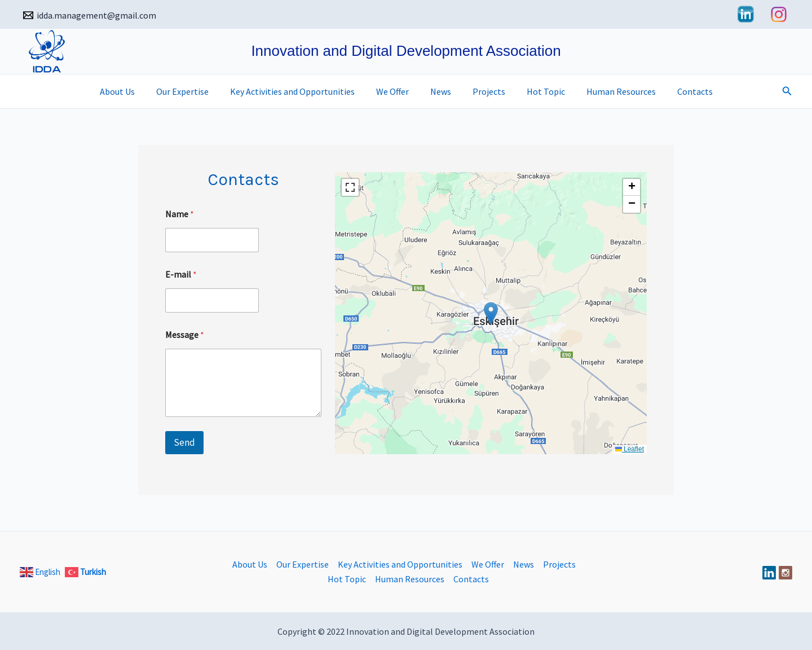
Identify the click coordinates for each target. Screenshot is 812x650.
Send (184, 442)
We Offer (396, 91)
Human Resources (611, 91)
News (441, 91)
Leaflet (630, 449)
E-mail (181, 275)
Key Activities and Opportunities (299, 91)
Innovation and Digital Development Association (406, 51)
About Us (131, 91)
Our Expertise (193, 91)
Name (180, 214)
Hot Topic (539, 91)
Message (185, 335)
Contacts (681, 91)
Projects (486, 91)
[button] (787, 91)
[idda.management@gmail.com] (90, 15)
